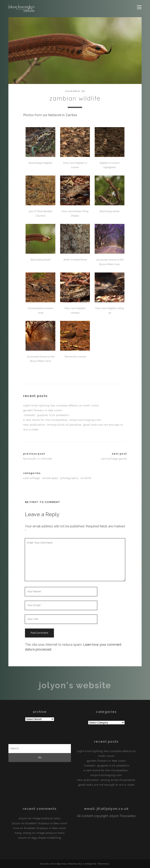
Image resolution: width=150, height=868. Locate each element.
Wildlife (86, 478)
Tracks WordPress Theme (59, 864)
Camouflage (32, 478)
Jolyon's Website (75, 685)
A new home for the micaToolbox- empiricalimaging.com (62, 420)
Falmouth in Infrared (38, 459)
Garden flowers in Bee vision (43, 410)
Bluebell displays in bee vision (46, 823)
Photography (69, 478)
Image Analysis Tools (46, 818)
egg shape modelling (46, 838)
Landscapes (50, 478)
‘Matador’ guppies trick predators (46, 415)
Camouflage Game (114, 459)
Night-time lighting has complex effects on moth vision (61, 406)
